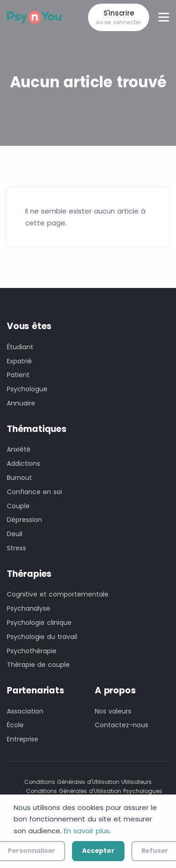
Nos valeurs (113, 711)
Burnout (19, 478)
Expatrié (19, 361)
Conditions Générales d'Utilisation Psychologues (94, 791)
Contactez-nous (122, 725)
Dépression (24, 520)
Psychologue (27, 389)
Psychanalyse (28, 608)
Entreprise (23, 739)
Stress (16, 548)
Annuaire (21, 403)
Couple (18, 506)
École (15, 725)
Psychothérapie (32, 651)
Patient (18, 375)
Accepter (98, 851)
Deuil (15, 534)
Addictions (23, 463)
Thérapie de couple (38, 665)
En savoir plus (87, 831)
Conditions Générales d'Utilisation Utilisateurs (88, 782)
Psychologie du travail (42, 637)
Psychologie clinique (39, 623)
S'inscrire (119, 18)
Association (25, 711)
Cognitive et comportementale (58, 594)
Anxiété (19, 449)
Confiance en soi (34, 492)
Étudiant (20, 347)
